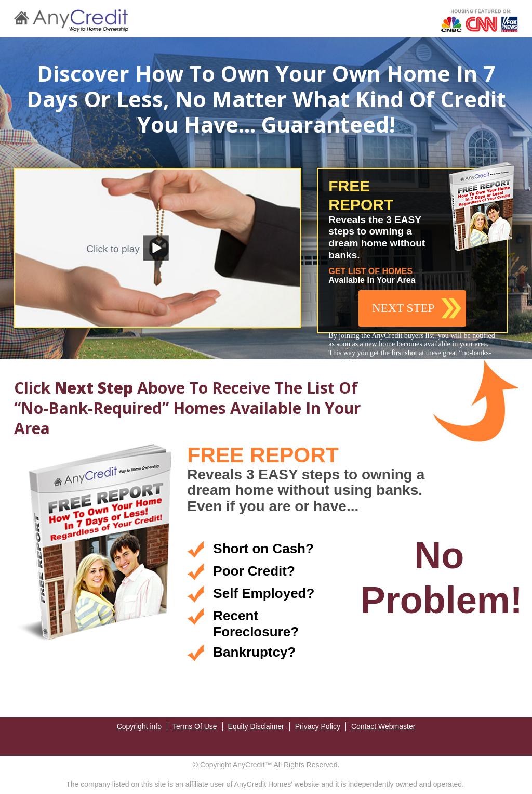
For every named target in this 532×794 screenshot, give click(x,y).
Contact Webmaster (383, 726)
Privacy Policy (318, 726)
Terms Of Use (195, 726)
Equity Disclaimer (256, 726)
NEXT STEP (403, 308)
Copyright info (139, 726)
